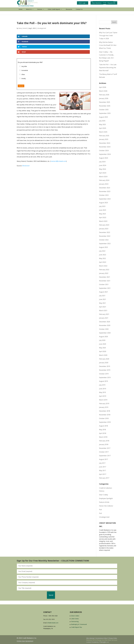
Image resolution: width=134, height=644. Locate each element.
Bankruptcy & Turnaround (79, 624)
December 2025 (105, 102)
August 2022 (103, 247)
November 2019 (105, 370)
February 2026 (104, 95)
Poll (100, 510)
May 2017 (102, 471)
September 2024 (105, 154)
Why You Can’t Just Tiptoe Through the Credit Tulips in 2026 (108, 36)
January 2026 (104, 98)
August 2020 (103, 337)
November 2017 (105, 448)
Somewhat (25, 55)
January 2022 (104, 273)
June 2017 (103, 467)
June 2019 (103, 389)
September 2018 (105, 422)
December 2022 (105, 232)
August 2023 (103, 203)
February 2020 (104, 359)
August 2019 (103, 381)
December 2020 (105, 322)
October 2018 (104, 418)
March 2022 (103, 266)
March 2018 (103, 437)
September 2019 (105, 377)
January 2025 (104, 139)
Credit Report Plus (77, 627)
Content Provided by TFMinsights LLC (98, 642)
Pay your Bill (112, 3)
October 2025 (104, 110)
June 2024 (103, 165)
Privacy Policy (113, 638)
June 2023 (103, 210)
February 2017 (104, 478)
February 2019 (104, 404)
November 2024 (105, 147)
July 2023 (102, 206)
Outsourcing (75, 621)
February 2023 (104, 225)
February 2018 (104, 441)
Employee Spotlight (106, 498)
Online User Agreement (25, 641)
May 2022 (102, 258)
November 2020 (105, 325)
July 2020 (102, 340)
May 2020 (102, 348)
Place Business (97, 3)
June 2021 (103, 299)
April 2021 (103, 307)
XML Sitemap (90, 638)
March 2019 (103, 400)
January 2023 (104, 229)
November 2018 (105, 415)
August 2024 (103, 158)
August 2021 (103, 292)
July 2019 (102, 385)
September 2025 (105, 113)
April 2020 (103, 351)
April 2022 (103, 262)
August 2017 (103, 459)
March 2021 (103, 311)
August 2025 (103, 117)
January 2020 (104, 363)
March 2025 (103, 132)
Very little (24, 51)
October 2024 (104, 151)
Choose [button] (21, 70)
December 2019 (105, 366)
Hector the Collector (106, 506)
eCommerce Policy (102, 638)
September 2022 (105, 244)
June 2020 (103, 344)
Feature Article (104, 502)
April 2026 (103, 87)
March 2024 (103, 177)
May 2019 (102, 392)
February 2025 (104, 136)
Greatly (24, 63)
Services (41, 13)
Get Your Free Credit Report (87, 7)
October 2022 (104, 240)
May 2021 (102, 303)
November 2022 (105, 236)
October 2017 (104, 452)
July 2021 (102, 296)
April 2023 (103, 217)
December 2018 (105, 411)
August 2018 (103, 426)
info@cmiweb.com (53, 623)
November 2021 (105, 281)
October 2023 (104, 195)
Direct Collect (75, 616)
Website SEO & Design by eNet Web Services (102, 640)
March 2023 (103, 221)
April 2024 (103, 173)
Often (23, 59)
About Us (30, 13)
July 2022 (102, 251)
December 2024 (105, 143)
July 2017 (102, 463)
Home (20, 13)
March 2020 (103, 355)
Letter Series (75, 619)
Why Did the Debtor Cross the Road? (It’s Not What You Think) (108, 45)
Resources (69, 13)
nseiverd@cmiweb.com (58, 146)
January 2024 (104, 184)
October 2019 (104, 374)
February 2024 (104, 180)
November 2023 (105, 191)
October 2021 (104, 284)
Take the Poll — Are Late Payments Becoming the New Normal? (108, 68)
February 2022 (104, 270)
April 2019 (103, 396)
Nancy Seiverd (23, 28)
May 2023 (102, 214)
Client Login (83, 3)
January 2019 (104, 407)
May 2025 (102, 124)
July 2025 (102, 121)
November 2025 (105, 106)
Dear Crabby (104, 495)
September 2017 (105, 456)
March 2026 (103, 91)
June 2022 (103, 255)
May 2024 (102, 169)
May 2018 (102, 430)
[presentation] (31, 595)
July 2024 (102, 162)
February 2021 (104, 314)
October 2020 (104, 329)
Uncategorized (42, 28)
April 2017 (103, 474)
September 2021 (105, 288)
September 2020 (105, 333)
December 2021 (105, 277)
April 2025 (103, 128)
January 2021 (104, 318)
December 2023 (105, 188)
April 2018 (103, 433)
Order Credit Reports (55, 13)
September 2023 (105, 199)
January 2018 (104, 444)
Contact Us (79, 13)
